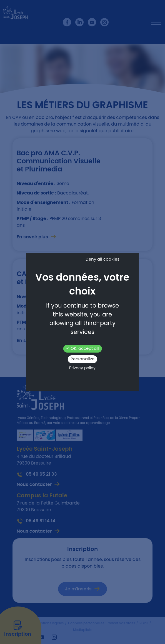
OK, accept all (82, 349)
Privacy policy (82, 368)
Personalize (82, 359)
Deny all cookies (102, 259)
